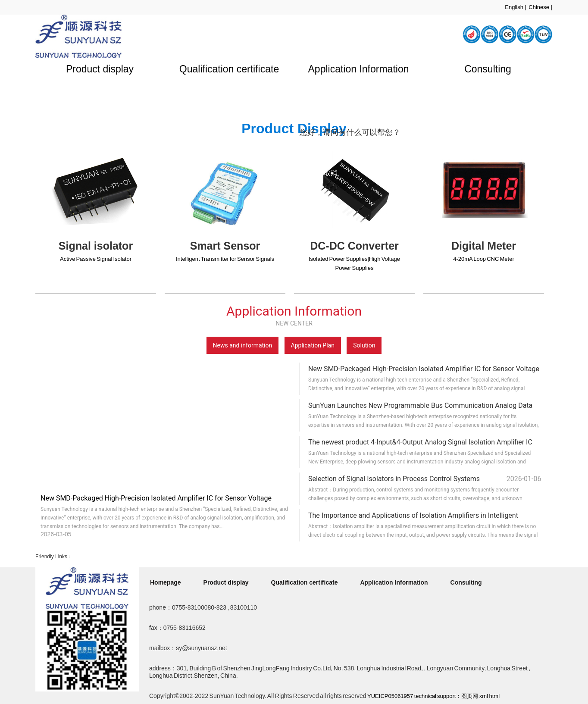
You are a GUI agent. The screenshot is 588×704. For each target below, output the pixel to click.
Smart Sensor (225, 246)
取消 (331, 173)
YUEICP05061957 (390, 696)
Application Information (359, 69)
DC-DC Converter (354, 246)
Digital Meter (484, 246)
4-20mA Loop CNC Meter (483, 259)
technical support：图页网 (446, 696)
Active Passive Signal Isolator (96, 259)
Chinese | (540, 7)
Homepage (166, 582)
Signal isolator (96, 246)
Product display (100, 69)
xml (484, 696)
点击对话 (384, 173)
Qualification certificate (229, 69)
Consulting (488, 69)
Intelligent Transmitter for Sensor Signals (225, 259)
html (494, 696)
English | (516, 7)
